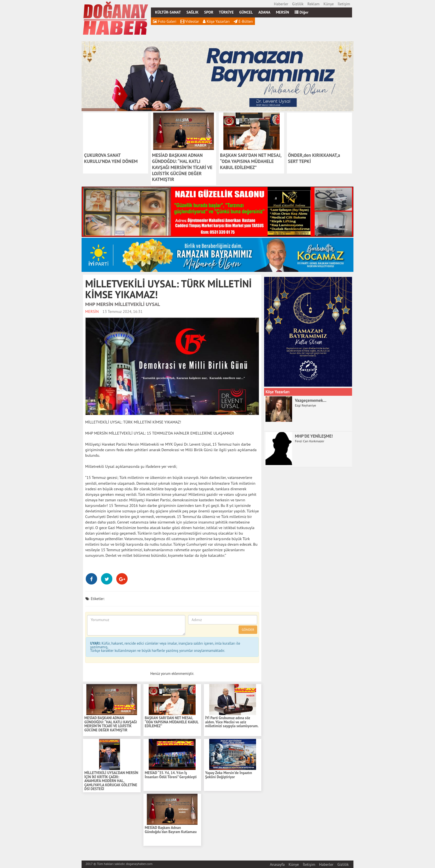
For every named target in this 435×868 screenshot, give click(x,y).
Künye (329, 4)
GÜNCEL (246, 12)
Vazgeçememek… (311, 400)
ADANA (264, 12)
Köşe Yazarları (216, 21)
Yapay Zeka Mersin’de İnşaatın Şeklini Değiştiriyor (229, 775)
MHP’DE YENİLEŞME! (314, 436)
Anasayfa (277, 864)
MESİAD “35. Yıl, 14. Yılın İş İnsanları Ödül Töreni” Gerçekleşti (171, 775)
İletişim (344, 4)
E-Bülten (243, 21)
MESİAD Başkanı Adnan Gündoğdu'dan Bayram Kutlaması (171, 830)
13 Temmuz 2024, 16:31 (122, 311)
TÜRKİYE (226, 12)
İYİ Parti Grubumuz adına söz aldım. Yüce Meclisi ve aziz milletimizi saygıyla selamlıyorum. (232, 722)
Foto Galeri (165, 21)
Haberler (281, 4)
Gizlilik (298, 4)
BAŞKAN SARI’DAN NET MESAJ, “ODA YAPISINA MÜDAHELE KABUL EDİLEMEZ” (172, 722)
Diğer (302, 12)
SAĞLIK (193, 12)
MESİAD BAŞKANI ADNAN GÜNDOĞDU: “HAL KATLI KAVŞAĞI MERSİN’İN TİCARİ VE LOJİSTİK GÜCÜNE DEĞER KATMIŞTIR (111, 724)
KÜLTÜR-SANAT (168, 12)
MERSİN (282, 12)
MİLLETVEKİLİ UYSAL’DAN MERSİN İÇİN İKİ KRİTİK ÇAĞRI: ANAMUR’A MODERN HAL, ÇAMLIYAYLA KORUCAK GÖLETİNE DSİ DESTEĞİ (111, 781)
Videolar (190, 21)
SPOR (209, 12)
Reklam (313, 4)
